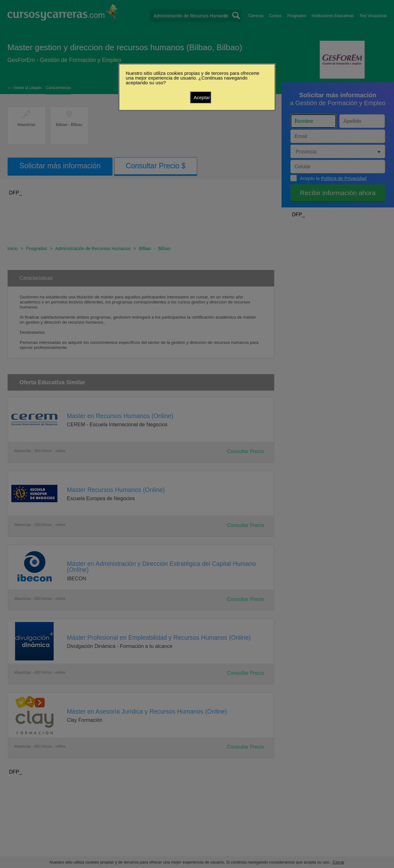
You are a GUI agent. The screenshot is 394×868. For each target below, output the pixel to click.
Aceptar (202, 97)
